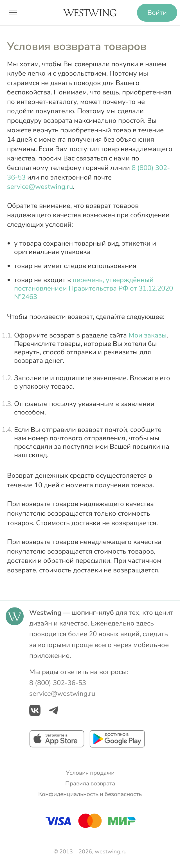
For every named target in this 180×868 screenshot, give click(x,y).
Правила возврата (90, 783)
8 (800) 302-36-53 (58, 683)
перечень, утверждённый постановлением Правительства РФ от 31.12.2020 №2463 (94, 288)
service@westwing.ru (40, 187)
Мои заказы (148, 335)
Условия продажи (90, 773)
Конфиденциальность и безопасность (90, 794)
